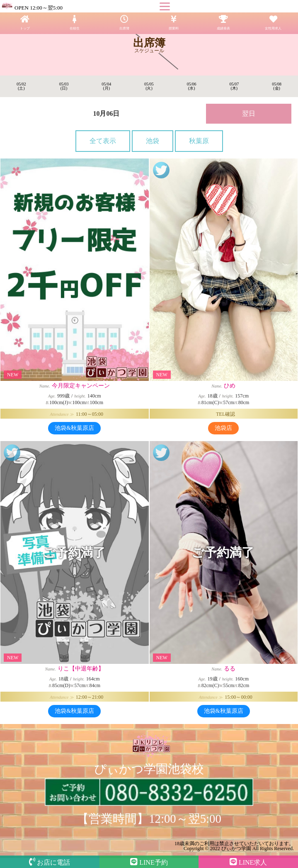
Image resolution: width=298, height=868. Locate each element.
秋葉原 (199, 141)
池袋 (153, 141)
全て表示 (103, 141)
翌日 (249, 113)
